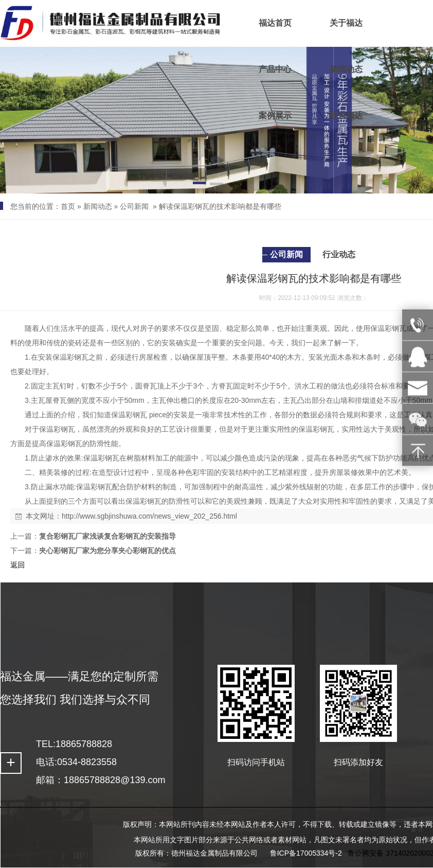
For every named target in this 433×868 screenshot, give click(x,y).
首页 (68, 206)
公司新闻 (134, 206)
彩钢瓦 (395, 328)
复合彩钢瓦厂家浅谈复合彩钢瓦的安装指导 (107, 536)
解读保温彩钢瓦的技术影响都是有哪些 (220, 206)
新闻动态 (98, 206)
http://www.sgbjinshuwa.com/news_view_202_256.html (149, 516)
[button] (199, 185)
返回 (17, 565)
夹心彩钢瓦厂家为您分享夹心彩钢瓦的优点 (107, 551)
